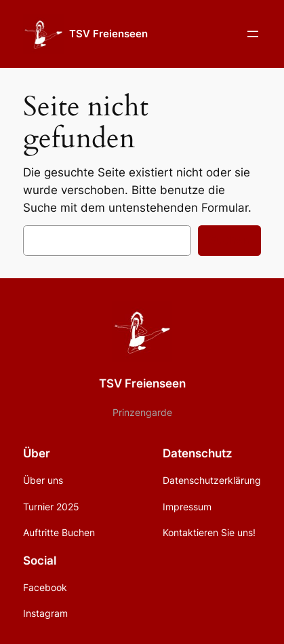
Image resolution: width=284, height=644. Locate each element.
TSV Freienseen (108, 34)
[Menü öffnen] (253, 34)
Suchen (229, 240)
